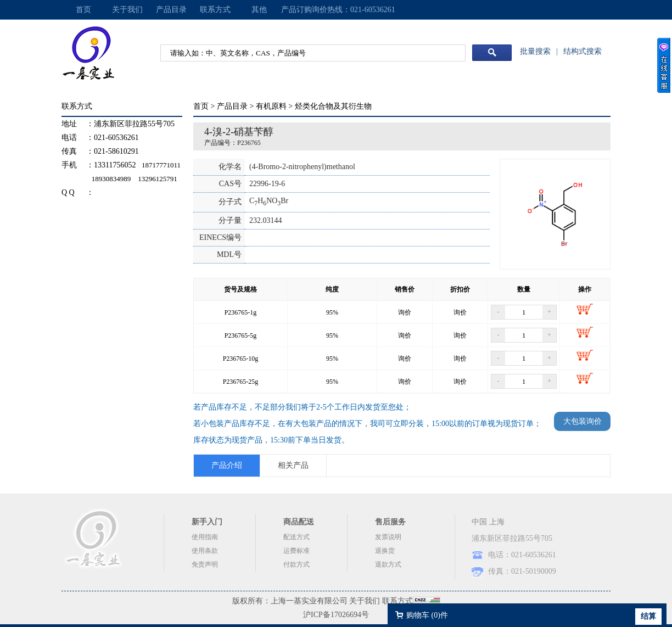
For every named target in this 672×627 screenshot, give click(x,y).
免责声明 (205, 564)
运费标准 (296, 551)
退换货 (385, 551)
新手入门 (207, 522)
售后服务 (390, 522)
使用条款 (205, 551)
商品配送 (299, 522)
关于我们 (127, 10)
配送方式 (296, 537)
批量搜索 (535, 51)
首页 (83, 10)
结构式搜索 (583, 51)
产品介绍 (227, 465)
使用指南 (205, 537)
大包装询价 (583, 421)
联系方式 (215, 10)
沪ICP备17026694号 (336, 615)
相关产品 (293, 465)
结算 (648, 616)
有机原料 (271, 106)
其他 (259, 10)
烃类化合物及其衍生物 (333, 106)
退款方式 (388, 564)
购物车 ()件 (427, 615)
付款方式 (296, 564)
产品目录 (171, 10)
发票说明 (388, 537)
